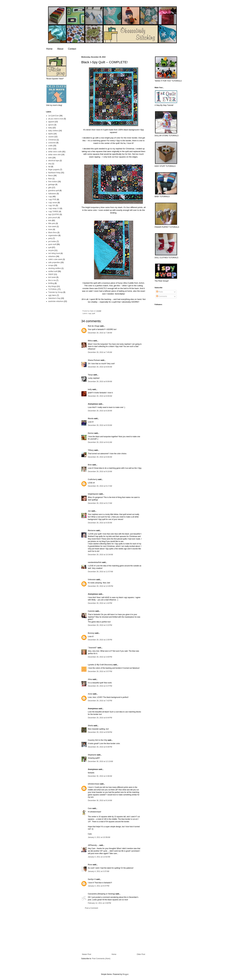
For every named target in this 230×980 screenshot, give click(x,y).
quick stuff (52, 244)
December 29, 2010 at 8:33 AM (100, 425)
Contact (72, 49)
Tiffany (91, 450)
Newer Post (87, 954)
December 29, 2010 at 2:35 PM (100, 640)
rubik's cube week (55, 259)
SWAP (51, 274)
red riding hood (54, 253)
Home (49, 49)
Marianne (92, 531)
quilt (94, 313)
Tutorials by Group (55, 292)
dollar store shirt (54, 155)
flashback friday (54, 173)
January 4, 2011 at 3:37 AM (98, 871)
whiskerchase (94, 784)
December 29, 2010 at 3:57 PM (100, 671)
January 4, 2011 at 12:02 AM (99, 857)
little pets (52, 223)
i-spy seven (53, 203)
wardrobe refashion (56, 301)
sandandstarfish (95, 562)
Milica (90, 341)
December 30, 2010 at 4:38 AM (100, 776)
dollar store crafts (55, 152)
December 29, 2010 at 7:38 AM (100, 333)
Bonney (91, 633)
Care (90, 808)
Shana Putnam (94, 360)
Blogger (125, 974)
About (60, 49)
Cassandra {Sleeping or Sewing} (101, 894)
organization (53, 235)
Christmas (52, 140)
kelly (90, 389)
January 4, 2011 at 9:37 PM (99, 886)
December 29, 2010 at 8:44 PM (100, 718)
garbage (51, 185)
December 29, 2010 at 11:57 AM (100, 572)
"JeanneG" (92, 648)
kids (50, 220)
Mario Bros (53, 233)
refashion (52, 256)
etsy (50, 164)
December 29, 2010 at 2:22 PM (100, 625)
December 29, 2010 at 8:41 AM (100, 442)
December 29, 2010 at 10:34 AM (100, 555)
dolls (50, 158)
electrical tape (54, 161)
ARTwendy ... (93, 845)
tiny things (52, 286)
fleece (51, 176)
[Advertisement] (114, 931)
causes (51, 137)
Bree (90, 465)
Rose (90, 865)
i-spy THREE (53, 212)
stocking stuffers (55, 268)
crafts (50, 146)
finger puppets (54, 170)
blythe (51, 134)
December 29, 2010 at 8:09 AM (100, 382)
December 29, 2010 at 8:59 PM (100, 732)
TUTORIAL (53, 289)
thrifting (51, 283)
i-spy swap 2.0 (54, 208)
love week (52, 227)
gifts (50, 188)
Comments (162, 296)
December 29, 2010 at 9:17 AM (100, 486)
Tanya (90, 375)
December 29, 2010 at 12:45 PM (100, 586)
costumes (52, 143)
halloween (52, 194)
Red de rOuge (94, 326)
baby (50, 128)
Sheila (90, 726)
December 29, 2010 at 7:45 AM (100, 352)
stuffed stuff (53, 271)
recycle (51, 250)
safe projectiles (54, 262)
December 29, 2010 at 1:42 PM (100, 603)
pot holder (52, 241)
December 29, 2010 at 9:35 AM (100, 523)
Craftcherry (93, 479)
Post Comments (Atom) (101, 959)
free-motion (53, 182)
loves (50, 229)
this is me (52, 280)
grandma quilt (54, 191)
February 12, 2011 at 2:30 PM (99, 903)
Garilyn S (92, 879)
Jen (89, 511)
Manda (91, 419)
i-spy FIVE (52, 199)
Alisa (90, 679)
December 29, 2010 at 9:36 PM (100, 747)
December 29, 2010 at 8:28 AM (100, 411)
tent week (52, 277)
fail (49, 167)
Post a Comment (91, 908)
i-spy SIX (52, 206)
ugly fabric (52, 295)
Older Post (141, 954)
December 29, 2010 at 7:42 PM (100, 701)
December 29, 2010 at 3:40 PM (100, 657)
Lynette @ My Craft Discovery (100, 665)
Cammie (91, 611)
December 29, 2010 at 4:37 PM (100, 686)
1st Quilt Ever (54, 116)
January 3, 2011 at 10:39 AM (99, 837)
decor (50, 149)
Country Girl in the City (97, 740)
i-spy (90, 313)
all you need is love (56, 119)
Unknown (92, 580)
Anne (90, 694)
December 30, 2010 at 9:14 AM (100, 800)
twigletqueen (93, 494)
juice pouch (53, 218)
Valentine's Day (54, 298)
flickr (50, 179)
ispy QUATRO (54, 214)
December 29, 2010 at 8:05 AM (100, 367)
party (50, 238)
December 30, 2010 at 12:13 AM (100, 761)
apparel (51, 122)
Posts (160, 292)
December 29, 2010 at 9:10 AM (100, 472)
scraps (51, 265)
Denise (91, 433)
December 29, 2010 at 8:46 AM (100, 457)
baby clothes (53, 131)
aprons (51, 125)
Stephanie (92, 755)
